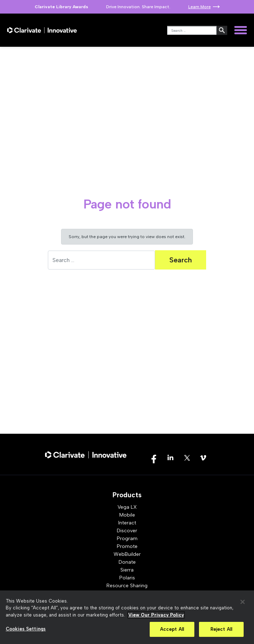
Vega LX (127, 507)
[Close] (243, 602)
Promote (127, 546)
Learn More (200, 7)
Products (127, 495)
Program (127, 539)
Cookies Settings (26, 629)
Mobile (127, 515)
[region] (127, 617)
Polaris (127, 578)
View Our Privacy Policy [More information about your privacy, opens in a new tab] (156, 615)
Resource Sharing (127, 586)
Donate (127, 562)
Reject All (221, 629)
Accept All (172, 629)
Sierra (127, 570)
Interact (127, 523)
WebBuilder (127, 554)
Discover (127, 531)
